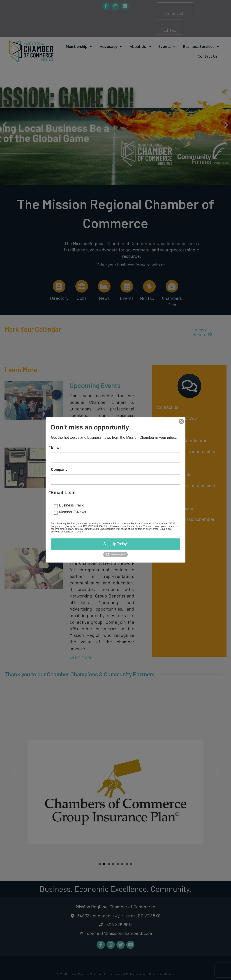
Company (59, 470)
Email (56, 448)
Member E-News (73, 512)
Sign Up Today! (115, 544)
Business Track (71, 505)
